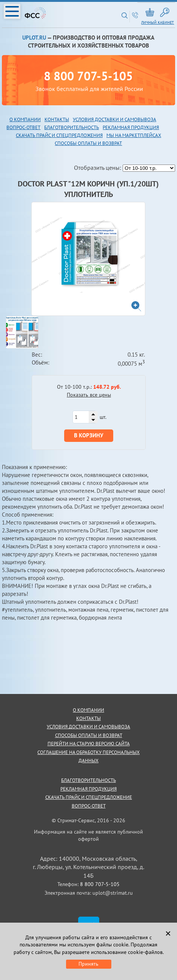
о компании (88, 710)
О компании (25, 119)
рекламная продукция (131, 127)
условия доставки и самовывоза (88, 727)
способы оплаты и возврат (89, 735)
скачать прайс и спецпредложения (59, 135)
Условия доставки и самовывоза (115, 119)
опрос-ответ (25, 127)
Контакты (57, 119)
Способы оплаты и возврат (88, 143)
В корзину (89, 435)
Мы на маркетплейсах (134, 135)
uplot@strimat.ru (113, 893)
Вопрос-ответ (89, 806)
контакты (88, 718)
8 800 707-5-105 (88, 76)
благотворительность (72, 127)
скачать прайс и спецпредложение (89, 797)
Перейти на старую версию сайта (89, 744)
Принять (88, 964)
